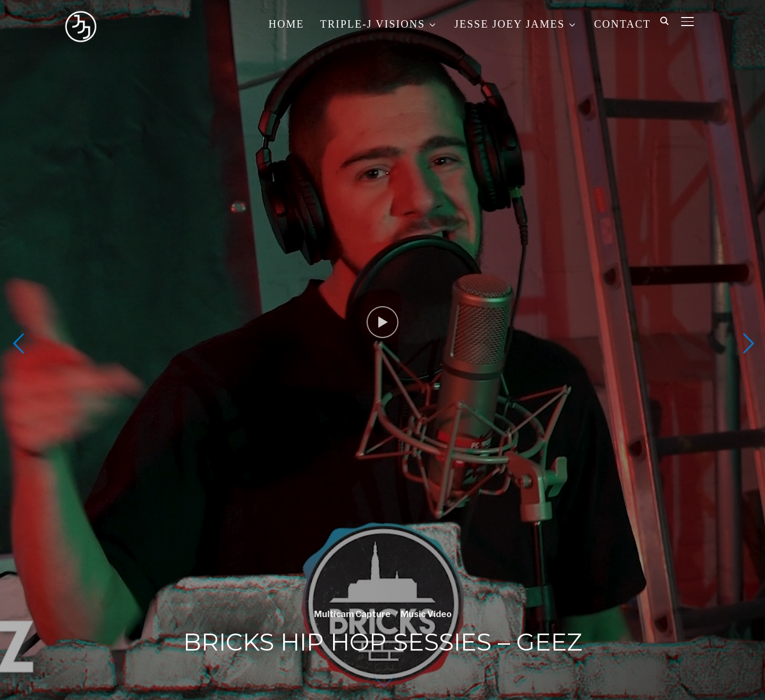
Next (747, 344)
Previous (18, 344)
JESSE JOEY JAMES (509, 24)
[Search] (664, 20)
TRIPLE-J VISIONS (372, 24)
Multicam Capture (352, 614)
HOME (287, 24)
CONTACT (622, 24)
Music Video (426, 614)
